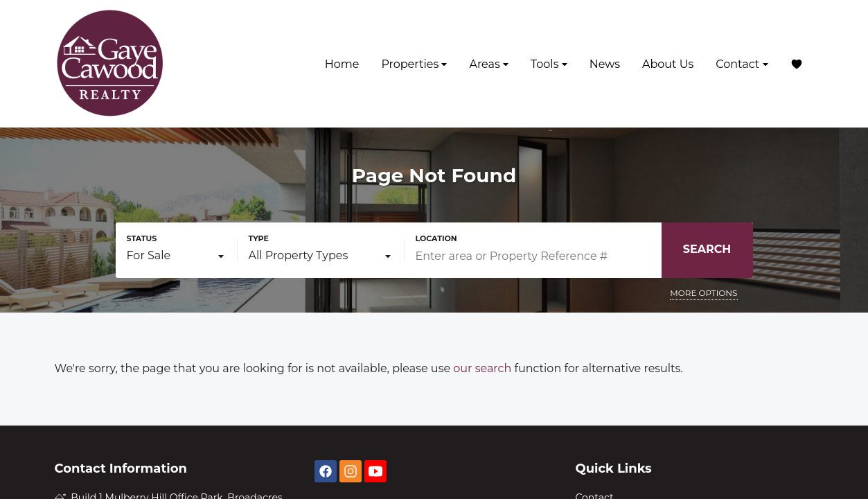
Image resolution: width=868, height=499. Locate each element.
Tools (549, 64)
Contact (742, 64)
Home (342, 64)
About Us (668, 64)
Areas (489, 64)
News (605, 64)
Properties (414, 64)
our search (482, 368)
